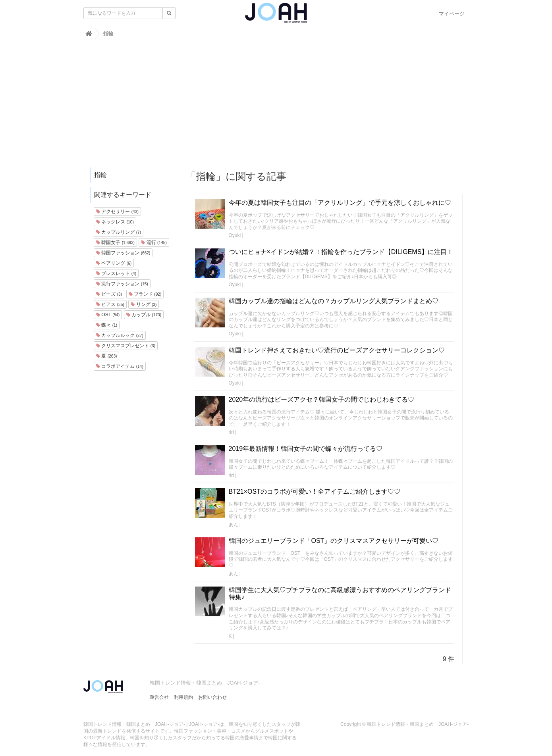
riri (231, 432)
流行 (154, 242)
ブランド (145, 294)
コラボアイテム (120, 366)
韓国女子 (115, 242)
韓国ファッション (123, 253)
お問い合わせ (212, 697)
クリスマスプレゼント (126, 346)
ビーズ (109, 294)
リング (144, 304)
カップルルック (120, 335)
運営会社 (159, 697)
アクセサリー (117, 212)
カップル (144, 315)
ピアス (110, 304)
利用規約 (183, 697)
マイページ (452, 14)
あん (234, 525)
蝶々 (107, 325)
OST (108, 315)
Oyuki (235, 235)
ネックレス (115, 222)
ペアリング (114, 263)
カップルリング (119, 232)
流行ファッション (122, 284)
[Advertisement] (276, 108)
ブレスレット (116, 273)
